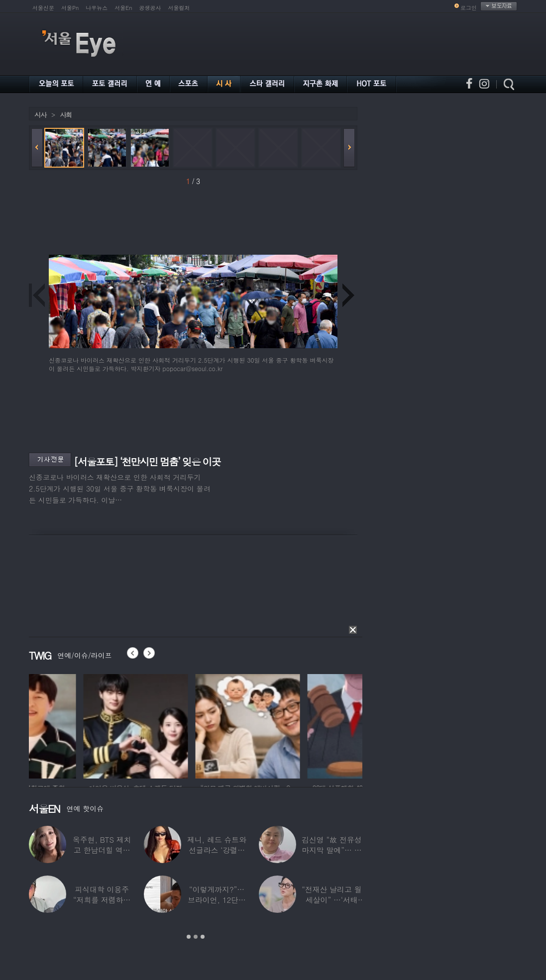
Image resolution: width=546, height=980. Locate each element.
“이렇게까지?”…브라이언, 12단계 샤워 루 (217, 900)
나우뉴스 (97, 8)
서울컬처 (179, 8)
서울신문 (43, 8)
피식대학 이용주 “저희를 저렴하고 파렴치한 (102, 900)
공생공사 (150, 8)
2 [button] (196, 937)
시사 (40, 115)
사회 (66, 115)
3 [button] (203, 937)
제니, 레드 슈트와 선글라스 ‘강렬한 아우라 (217, 850)
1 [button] (189, 937)
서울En (123, 8)
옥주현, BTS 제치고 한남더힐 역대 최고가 (102, 850)
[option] (81, 725)
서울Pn (70, 8)
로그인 (469, 8)
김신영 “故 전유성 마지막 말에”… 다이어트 (331, 850)
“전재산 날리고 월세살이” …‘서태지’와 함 (331, 900)
